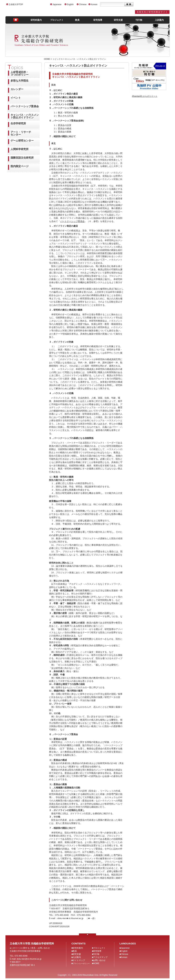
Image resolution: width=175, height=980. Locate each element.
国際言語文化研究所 (22, 158)
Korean (94, 4)
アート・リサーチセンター (21, 133)
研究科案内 (36, 20)
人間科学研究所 (20, 149)
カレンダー (17, 89)
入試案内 (159, 20)
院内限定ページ (20, 166)
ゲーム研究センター (22, 141)
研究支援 (118, 20)
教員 (77, 20)
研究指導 (98, 20)
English (70, 4)
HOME (96, 963)
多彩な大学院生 (20, 81)
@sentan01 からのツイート (145, 96)
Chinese (83, 4)
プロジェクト (57, 20)
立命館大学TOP (16, 4)
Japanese (57, 4)
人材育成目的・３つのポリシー (20, 73)
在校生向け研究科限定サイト (152, 12)
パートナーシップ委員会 (25, 106)
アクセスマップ (100, 957)
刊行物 (139, 20)
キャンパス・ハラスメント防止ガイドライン (25, 116)
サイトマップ (79, 960)
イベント (16, 98)
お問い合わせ (99, 960)
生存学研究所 (18, 123)
